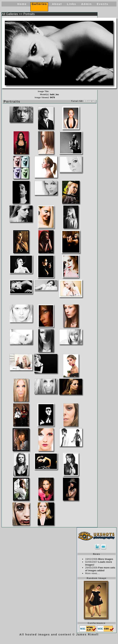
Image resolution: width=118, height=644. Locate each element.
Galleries (39, 4)
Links (72, 4)
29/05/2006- (100, 569)
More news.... (92, 573)
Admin (86, 4)
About (57, 4)
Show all (90, 101)
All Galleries (10, 14)
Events (103, 4)
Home (22, 4)
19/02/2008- (99, 559)
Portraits (29, 14)
